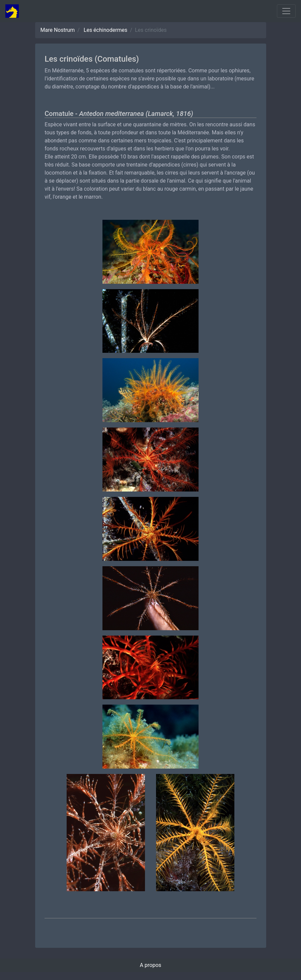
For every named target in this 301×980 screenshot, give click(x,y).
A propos (150, 965)
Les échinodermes (106, 30)
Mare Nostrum (58, 30)
